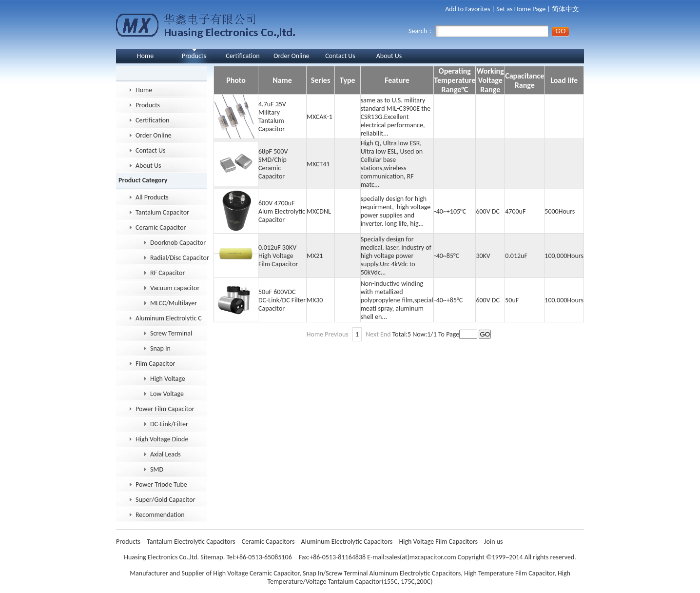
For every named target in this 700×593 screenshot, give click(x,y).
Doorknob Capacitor (178, 243)
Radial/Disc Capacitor (180, 258)
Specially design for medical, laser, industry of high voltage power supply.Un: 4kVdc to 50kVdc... (397, 256)
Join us (493, 542)
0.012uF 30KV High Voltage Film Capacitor (278, 256)
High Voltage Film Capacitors (439, 542)
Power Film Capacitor (165, 409)
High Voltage (168, 379)
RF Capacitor (167, 273)
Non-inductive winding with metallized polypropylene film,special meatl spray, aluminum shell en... (397, 300)
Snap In (160, 348)
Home (145, 56)
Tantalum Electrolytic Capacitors (192, 542)
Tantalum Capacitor (162, 212)
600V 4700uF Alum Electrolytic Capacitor (282, 211)
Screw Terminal (171, 333)
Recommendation (160, 515)
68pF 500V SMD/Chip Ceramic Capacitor (273, 164)
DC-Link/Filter (169, 424)
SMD (157, 469)
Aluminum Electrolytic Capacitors (348, 542)
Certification (243, 56)
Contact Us (340, 56)
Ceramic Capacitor (161, 227)
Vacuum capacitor (175, 288)
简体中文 (565, 9)
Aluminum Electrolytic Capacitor (169, 318)
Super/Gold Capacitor (165, 500)
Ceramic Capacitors (269, 542)
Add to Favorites (467, 9)
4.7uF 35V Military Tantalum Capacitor (272, 117)
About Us (389, 56)
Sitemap (212, 557)
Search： (478, 31)
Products (194, 56)
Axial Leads (165, 454)
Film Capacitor (155, 364)
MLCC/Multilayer (174, 303)
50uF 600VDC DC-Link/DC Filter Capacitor (282, 300)
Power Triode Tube (161, 484)
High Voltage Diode (162, 439)
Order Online (292, 56)
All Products (152, 197)
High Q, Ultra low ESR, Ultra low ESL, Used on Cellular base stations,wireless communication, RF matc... (392, 164)
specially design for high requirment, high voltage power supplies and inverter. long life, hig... (396, 211)
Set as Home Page (521, 9)
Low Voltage (167, 394)
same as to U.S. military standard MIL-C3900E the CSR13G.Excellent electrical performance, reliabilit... (396, 117)
